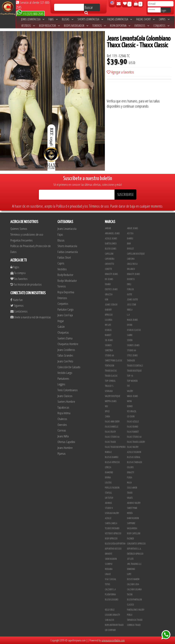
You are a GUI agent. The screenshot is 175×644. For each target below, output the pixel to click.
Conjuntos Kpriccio (136, 544)
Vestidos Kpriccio (113, 534)
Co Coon (131, 417)
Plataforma (110, 595)
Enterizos (142, 26)
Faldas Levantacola (120, 19)
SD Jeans (109, 340)
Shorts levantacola (90, 19)
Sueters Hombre (66, 401)
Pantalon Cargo (66, 309)
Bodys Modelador (76, 26)
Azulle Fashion (134, 452)
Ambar (108, 228)
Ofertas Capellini (66, 442)
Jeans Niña (63, 436)
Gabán (61, 327)
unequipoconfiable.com (113, 640)
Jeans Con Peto (65, 361)
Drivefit (109, 554)
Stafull (108, 493)
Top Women (132, 381)
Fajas (53, 19)
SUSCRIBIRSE (125, 194)
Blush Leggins (112, 600)
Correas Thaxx (134, 625)
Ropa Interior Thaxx (114, 625)
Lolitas (108, 483)
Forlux (130, 290)
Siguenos (17, 305)
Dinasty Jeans (111, 274)
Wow (129, 401)
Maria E (108, 452)
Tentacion (109, 366)
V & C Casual (111, 579)
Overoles (62, 425)
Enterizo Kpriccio (135, 554)
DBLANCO (131, 269)
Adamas (108, 503)
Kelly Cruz (110, 610)
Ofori (130, 325)
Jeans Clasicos (65, 396)
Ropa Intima (64, 413)
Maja (129, 483)
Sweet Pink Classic (114, 361)
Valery (130, 391)
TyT (128, 386)
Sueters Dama (65, 338)
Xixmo (130, 406)
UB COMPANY (110, 630)
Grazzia (109, 295)
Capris (164, 19)
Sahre (130, 335)
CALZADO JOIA (133, 584)
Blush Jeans (111, 249)
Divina (108, 478)
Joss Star (131, 305)
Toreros (99, 26)
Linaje (108, 574)
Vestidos (28, 26)
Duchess (131, 279)
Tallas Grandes (65, 355)
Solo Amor (132, 488)
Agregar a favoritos (120, 72)
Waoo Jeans (132, 396)
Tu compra (18, 273)
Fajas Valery (133, 447)
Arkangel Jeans (112, 234)
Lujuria (109, 320)
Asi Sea (130, 234)
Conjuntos (161, 26)
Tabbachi (131, 361)
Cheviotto (109, 264)
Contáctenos (19, 311)
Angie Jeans (132, 228)
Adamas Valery (134, 503)
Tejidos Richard (112, 529)
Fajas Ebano (133, 427)
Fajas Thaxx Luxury (136, 442)
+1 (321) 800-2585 (30, 13)
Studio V (109, 508)
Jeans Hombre (65, 448)
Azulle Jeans (111, 239)
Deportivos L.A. (134, 549)
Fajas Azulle (133, 422)
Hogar (61, 321)
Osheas (108, 330)
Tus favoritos (19, 279)
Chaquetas (63, 332)
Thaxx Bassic (111, 371)
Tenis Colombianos (68, 390)
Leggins (61, 384)
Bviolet (130, 249)
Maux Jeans (132, 320)
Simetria (109, 351)
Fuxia (129, 478)
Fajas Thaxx (110, 442)
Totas (107, 584)
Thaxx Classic (111, 376)
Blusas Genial (134, 457)
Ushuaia (109, 391)
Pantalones (63, 379)
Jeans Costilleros (66, 350)
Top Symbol (110, 381)
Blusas (68, 19)
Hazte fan (17, 300)
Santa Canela (111, 523)
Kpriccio (109, 315)
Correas (62, 430)
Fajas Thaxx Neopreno (115, 447)
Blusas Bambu (112, 457)
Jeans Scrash (111, 305)
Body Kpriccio (111, 539)
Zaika (107, 417)
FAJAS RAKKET (133, 432)
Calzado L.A (110, 590)
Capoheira (110, 259)
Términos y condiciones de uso (27, 234)
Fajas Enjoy (110, 432)
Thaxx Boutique (134, 371)
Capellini (109, 254)
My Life (108, 325)
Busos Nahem (133, 579)
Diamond (109, 473)
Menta (130, 513)
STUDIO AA (131, 351)
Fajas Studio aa (134, 437)
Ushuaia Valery (112, 513)
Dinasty (130, 473)
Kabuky (108, 310)
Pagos (15, 267)
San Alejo (109, 620)
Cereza (108, 468)
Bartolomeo (111, 244)
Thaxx (130, 493)
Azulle (108, 518)
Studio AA (109, 356)
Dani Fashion (133, 518)
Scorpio (109, 564)
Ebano (108, 284)
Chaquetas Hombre (68, 344)
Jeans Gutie (132, 300)
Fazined (130, 539)
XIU (106, 406)
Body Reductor (49, 26)
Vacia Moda (132, 529)
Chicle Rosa (132, 264)
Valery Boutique (112, 396)
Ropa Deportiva (120, 26)
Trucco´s (109, 386)
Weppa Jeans (111, 401)
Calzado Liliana (134, 590)
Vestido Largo (65, 373)
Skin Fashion (111, 559)
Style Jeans (132, 356)
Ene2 (129, 284)
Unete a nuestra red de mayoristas (31, 317)
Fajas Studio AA (112, 437)
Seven (130, 340)
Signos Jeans (133, 345)
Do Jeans (109, 279)
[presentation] (135, 91)
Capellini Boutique (136, 254)
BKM (129, 244)
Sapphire (131, 523)
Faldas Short (145, 19)
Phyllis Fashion (112, 488)
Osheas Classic (134, 330)
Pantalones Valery (136, 610)
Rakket (108, 335)
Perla (130, 615)
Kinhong (131, 569)
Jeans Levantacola (33, 19)
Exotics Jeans (111, 290)
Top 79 (130, 376)
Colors (130, 468)
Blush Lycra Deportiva (115, 544)
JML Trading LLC (134, 564)
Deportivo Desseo (113, 549)
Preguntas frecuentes (21, 240)
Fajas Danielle (112, 427)
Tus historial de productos (26, 284)
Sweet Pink (132, 508)
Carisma (131, 259)
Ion (106, 300)
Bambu (130, 239)
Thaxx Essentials (135, 366)
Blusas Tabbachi (134, 462)
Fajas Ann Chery (112, 422)
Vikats (130, 498)
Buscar (89, 8)
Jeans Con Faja (65, 315)
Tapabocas (63, 407)
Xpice (107, 412)
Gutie (129, 295)
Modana (109, 569)
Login (164, 10)
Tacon (130, 595)
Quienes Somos (19, 229)
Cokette (108, 269)
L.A (128, 315)
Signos (108, 345)
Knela (130, 310)
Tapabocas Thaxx (135, 620)
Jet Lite (130, 559)
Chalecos (62, 419)
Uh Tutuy (109, 498)
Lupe (129, 574)
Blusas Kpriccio (112, 462)
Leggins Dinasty (112, 615)
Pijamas (62, 453)
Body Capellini (134, 534)
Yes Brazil (132, 412)
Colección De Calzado (69, 367)
